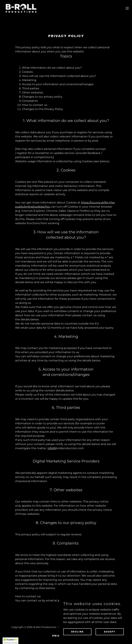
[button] (127, 8)
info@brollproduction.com (76, 600)
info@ (52, 448)
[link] (21, 8)
